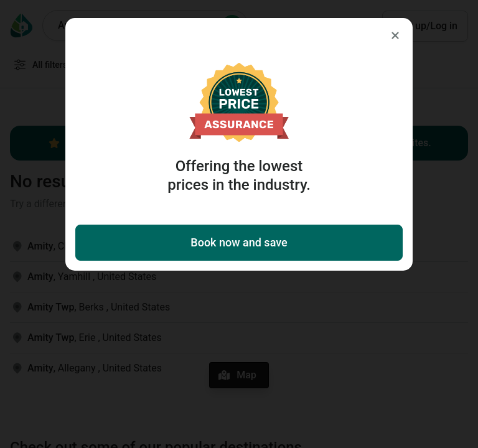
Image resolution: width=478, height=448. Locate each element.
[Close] (395, 35)
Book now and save (239, 242)
